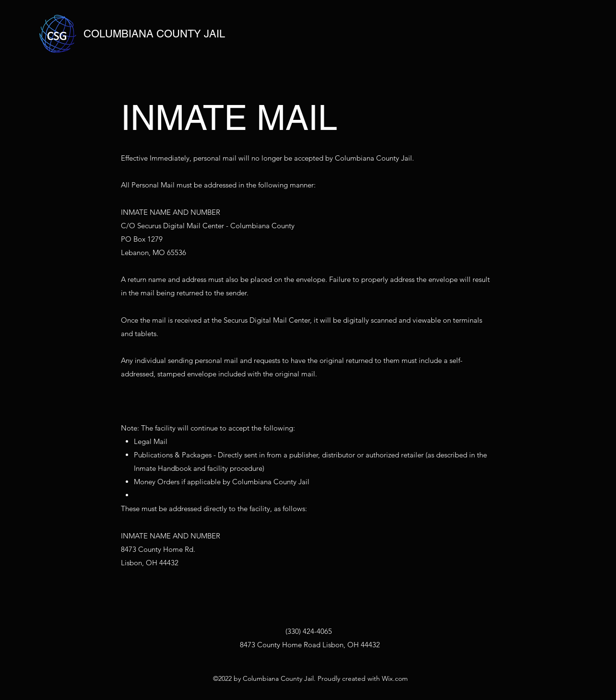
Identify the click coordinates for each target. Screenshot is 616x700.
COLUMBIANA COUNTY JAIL (154, 34)
